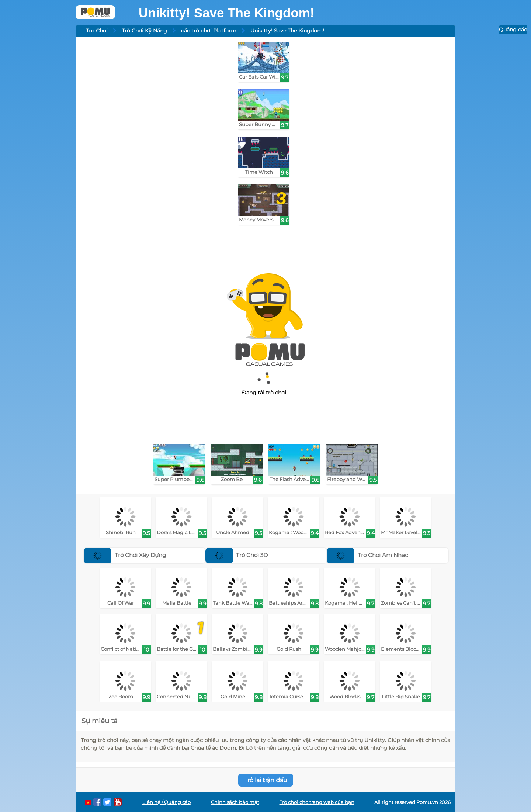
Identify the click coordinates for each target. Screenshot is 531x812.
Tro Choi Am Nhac (367, 555)
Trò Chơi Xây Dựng (125, 555)
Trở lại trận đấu (266, 780)
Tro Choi (97, 31)
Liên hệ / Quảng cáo (166, 802)
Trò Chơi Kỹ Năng (144, 31)
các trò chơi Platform (209, 31)
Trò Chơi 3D (237, 555)
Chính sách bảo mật (235, 802)
